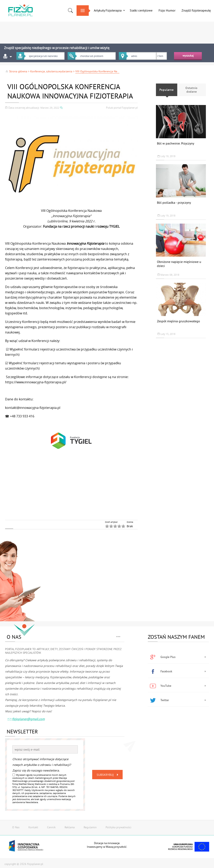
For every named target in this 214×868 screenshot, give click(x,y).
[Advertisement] (107, 31)
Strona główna (16, 71)
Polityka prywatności (118, 827)
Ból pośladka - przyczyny (174, 203)
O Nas (16, 827)
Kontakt (33, 827)
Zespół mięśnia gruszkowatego (178, 321)
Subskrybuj (108, 775)
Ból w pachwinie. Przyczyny (176, 143)
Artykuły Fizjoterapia (108, 10)
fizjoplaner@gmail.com (26, 719)
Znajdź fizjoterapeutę (196, 10)
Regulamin (90, 827)
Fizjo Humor (167, 10)
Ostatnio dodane (191, 90)
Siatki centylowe (141, 10)
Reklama (70, 827)
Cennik (51, 827)
